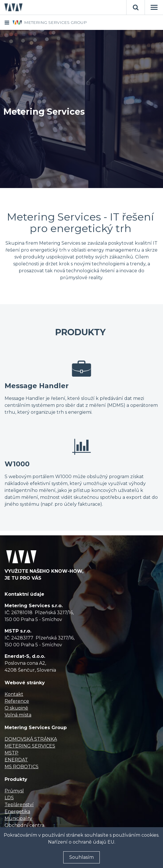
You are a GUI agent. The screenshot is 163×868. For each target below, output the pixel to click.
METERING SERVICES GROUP (55, 22)
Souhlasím (81, 857)
